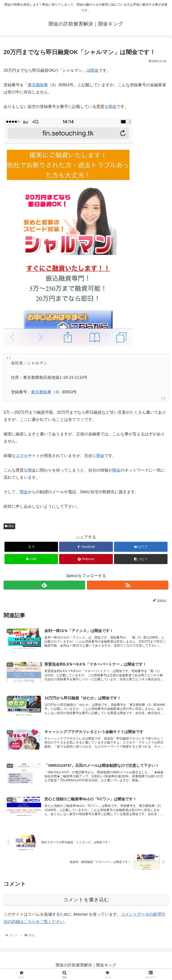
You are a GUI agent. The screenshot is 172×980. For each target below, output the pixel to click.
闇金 (95, 70)
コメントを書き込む (86, 902)
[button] (141, 559)
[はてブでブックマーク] (141, 547)
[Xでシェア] (31, 547)
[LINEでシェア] (31, 559)
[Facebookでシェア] (86, 547)
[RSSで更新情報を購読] (128, 585)
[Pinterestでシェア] (86, 559)
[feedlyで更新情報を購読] (44, 585)
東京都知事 (38, 85)
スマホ (22, 456)
